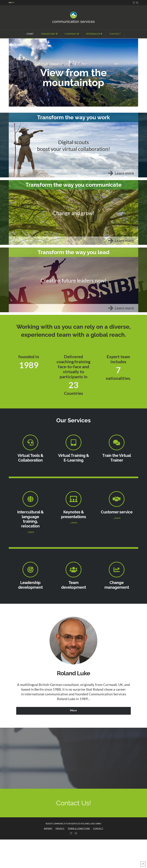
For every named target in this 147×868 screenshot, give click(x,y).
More (73, 710)
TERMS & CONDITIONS (79, 828)
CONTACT (98, 828)
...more (30, 532)
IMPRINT (48, 828)
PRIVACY (60, 828)
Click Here (15, 48)
